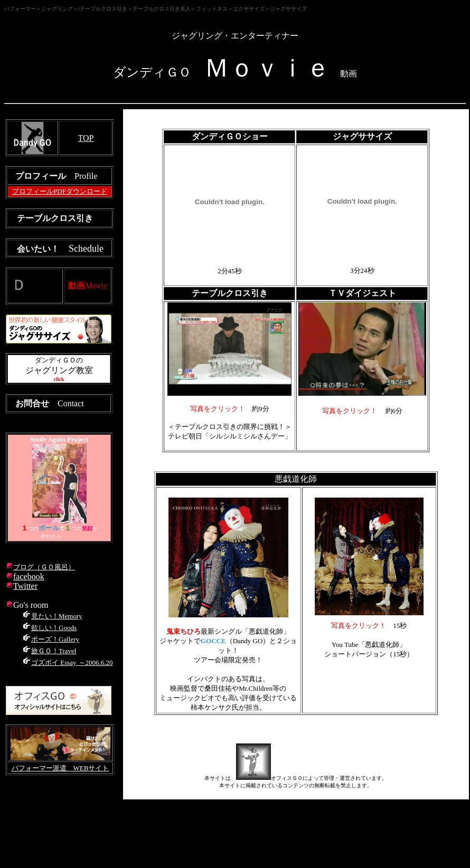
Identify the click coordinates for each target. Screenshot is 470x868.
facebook (29, 576)
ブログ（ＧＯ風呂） (44, 567)
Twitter (25, 586)
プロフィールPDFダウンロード (60, 191)
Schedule (86, 249)
